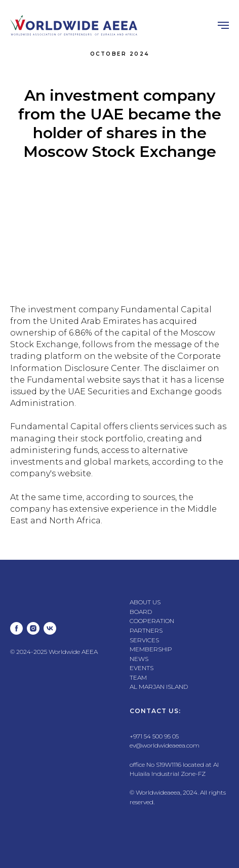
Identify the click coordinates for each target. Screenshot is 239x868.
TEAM (138, 677)
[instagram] (33, 628)
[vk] (50, 628)
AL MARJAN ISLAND (159, 687)
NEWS (139, 659)
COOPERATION (152, 621)
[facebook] (16, 628)
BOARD (141, 612)
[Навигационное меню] (223, 25)
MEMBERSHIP (151, 649)
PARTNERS (146, 630)
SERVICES (144, 640)
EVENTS (142, 668)
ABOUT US (145, 602)
